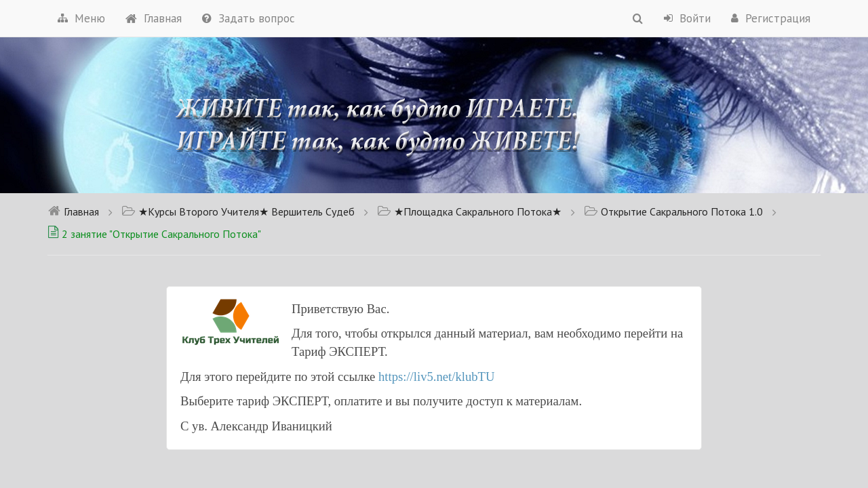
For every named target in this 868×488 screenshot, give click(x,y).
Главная (154, 18)
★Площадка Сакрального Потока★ (469, 211)
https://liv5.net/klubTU (437, 377)
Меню (81, 18)
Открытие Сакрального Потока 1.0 (673, 211)
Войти (687, 18)
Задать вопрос (249, 18)
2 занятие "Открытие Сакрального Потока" (154, 234)
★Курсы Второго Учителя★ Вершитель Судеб (238, 211)
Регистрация (771, 18)
